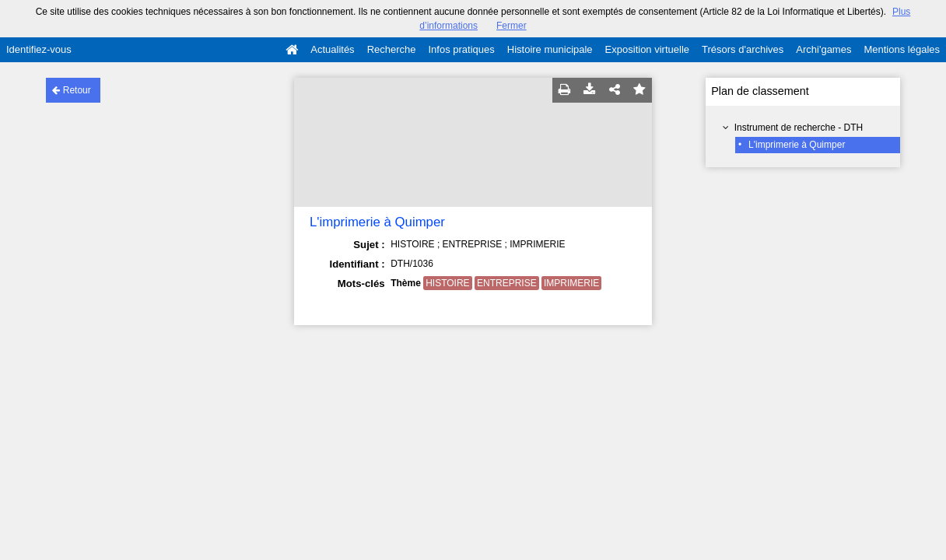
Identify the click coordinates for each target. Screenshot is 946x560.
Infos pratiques (462, 49)
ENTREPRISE (507, 283)
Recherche (392, 49)
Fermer (512, 26)
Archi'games (823, 49)
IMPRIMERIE (571, 283)
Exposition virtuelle (647, 49)
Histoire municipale (550, 49)
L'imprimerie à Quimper (797, 145)
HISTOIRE (447, 283)
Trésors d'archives (743, 49)
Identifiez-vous (39, 49)
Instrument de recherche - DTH (799, 128)
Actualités (332, 49)
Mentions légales (902, 49)
